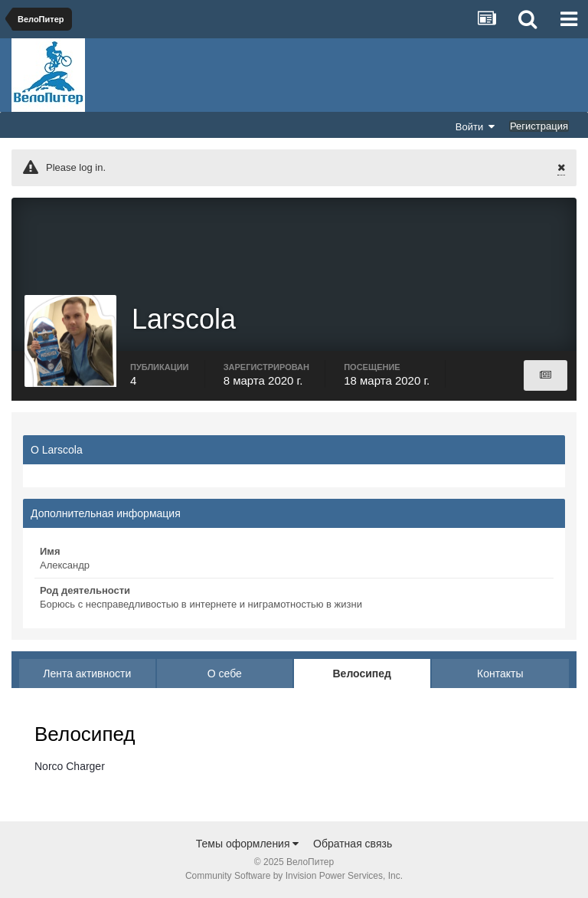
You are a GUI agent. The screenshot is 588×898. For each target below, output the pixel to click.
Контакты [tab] (500, 673)
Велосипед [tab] (363, 673)
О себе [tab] (225, 673)
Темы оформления (248, 844)
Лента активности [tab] (87, 673)
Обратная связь (353, 844)
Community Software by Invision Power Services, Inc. (294, 876)
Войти (475, 126)
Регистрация (539, 126)
